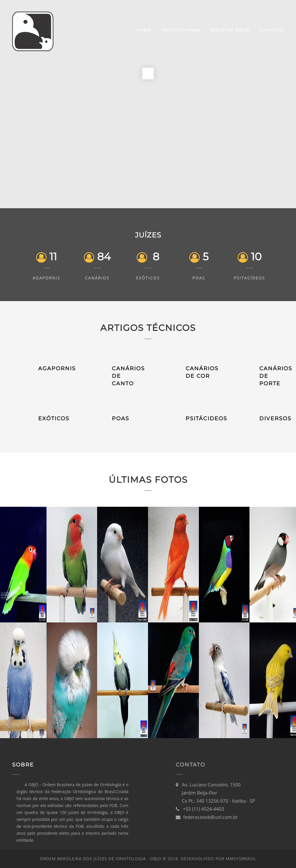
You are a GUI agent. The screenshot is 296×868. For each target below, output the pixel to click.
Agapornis (47, 278)
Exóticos (148, 278)
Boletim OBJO (230, 30)
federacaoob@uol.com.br (211, 817)
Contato (272, 30)
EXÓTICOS (54, 419)
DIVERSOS (275, 419)
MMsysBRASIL (241, 859)
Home (144, 30)
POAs (199, 278)
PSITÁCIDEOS (206, 419)
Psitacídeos (249, 278)
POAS (121, 419)
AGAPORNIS (57, 368)
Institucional (181, 30)
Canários (97, 278)
